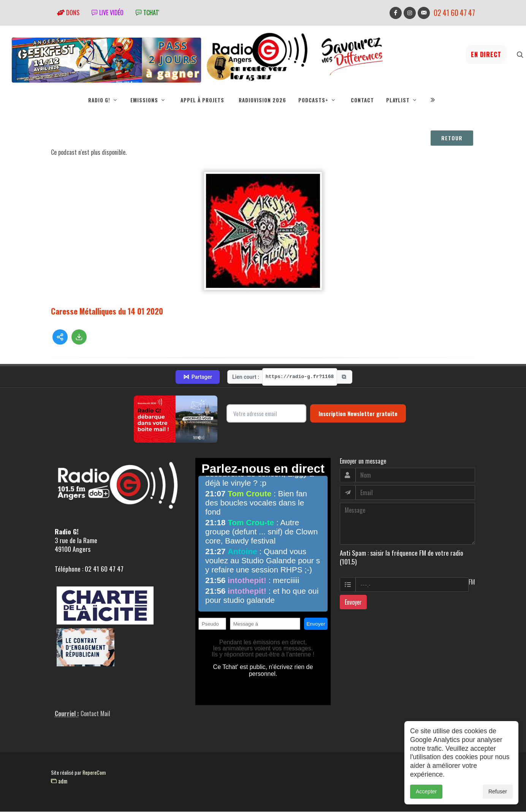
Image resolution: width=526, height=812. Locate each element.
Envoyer (353, 602)
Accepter (426, 791)
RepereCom (94, 773)
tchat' (147, 13)
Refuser (498, 791)
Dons (68, 13)
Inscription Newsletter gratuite (358, 414)
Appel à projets (202, 100)
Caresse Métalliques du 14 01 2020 (107, 311)
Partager (198, 377)
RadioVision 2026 (262, 100)
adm (59, 781)
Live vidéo (108, 13)
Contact (362, 100)
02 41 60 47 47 (454, 13)
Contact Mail (95, 714)
